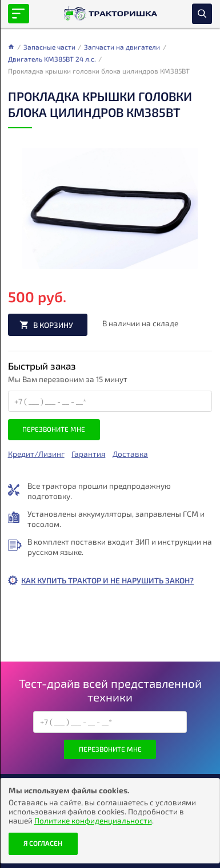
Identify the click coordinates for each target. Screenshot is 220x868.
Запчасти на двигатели (122, 47)
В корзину (53, 325)
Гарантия (88, 454)
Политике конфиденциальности (93, 820)
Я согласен (43, 843)
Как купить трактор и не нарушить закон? (107, 580)
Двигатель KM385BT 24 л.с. (52, 59)
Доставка (130, 454)
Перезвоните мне (54, 429)
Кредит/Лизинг (36, 454)
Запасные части (49, 47)
